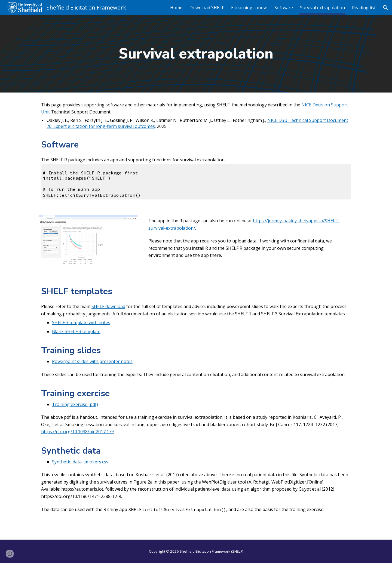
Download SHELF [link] (207, 8)
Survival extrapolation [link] (322, 8)
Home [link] (176, 8)
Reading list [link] (364, 8)
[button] (385, 8)
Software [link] (284, 8)
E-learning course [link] (249, 8)
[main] (196, 54)
